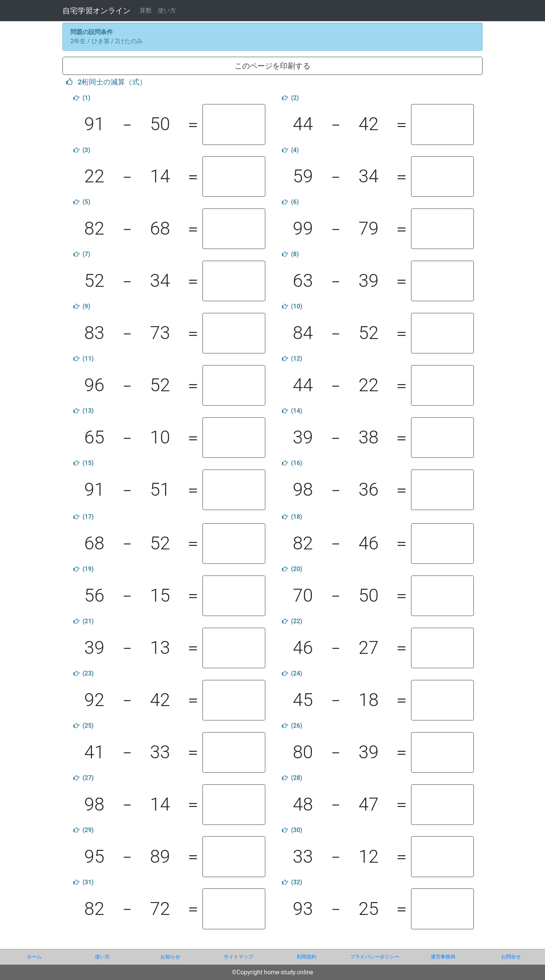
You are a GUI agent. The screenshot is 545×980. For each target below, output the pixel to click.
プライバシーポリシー (375, 957)
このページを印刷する (272, 66)
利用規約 (307, 957)
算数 (146, 10)
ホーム (34, 957)
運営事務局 (443, 957)
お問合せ (511, 957)
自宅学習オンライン (97, 11)
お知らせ (170, 957)
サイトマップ (238, 957)
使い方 (167, 10)
